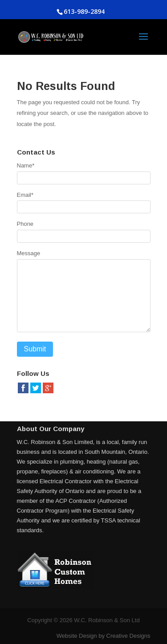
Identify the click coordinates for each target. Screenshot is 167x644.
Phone (25, 224)
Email (25, 195)
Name (26, 165)
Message (29, 253)
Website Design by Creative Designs (104, 636)
